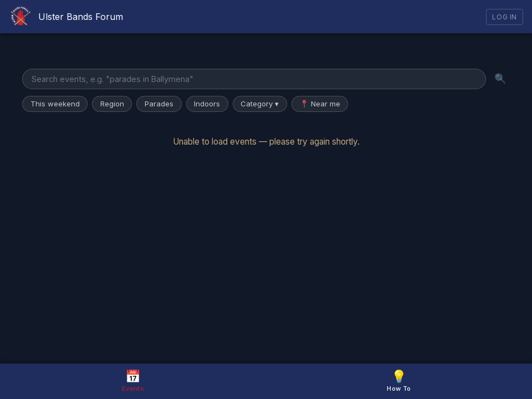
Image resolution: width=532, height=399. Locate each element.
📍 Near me (320, 104)
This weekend (55, 104)
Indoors (207, 104)
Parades (159, 104)
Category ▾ (260, 104)
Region (112, 104)
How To (399, 380)
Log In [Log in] (505, 17)
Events (133, 380)
